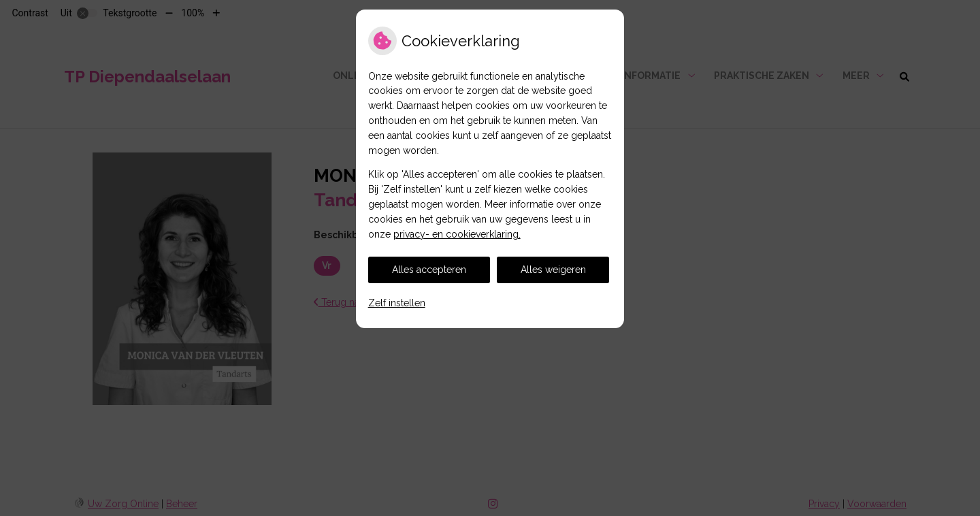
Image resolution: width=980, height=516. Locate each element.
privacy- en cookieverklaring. (457, 234)
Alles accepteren (429, 270)
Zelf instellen (397, 303)
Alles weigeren (553, 270)
